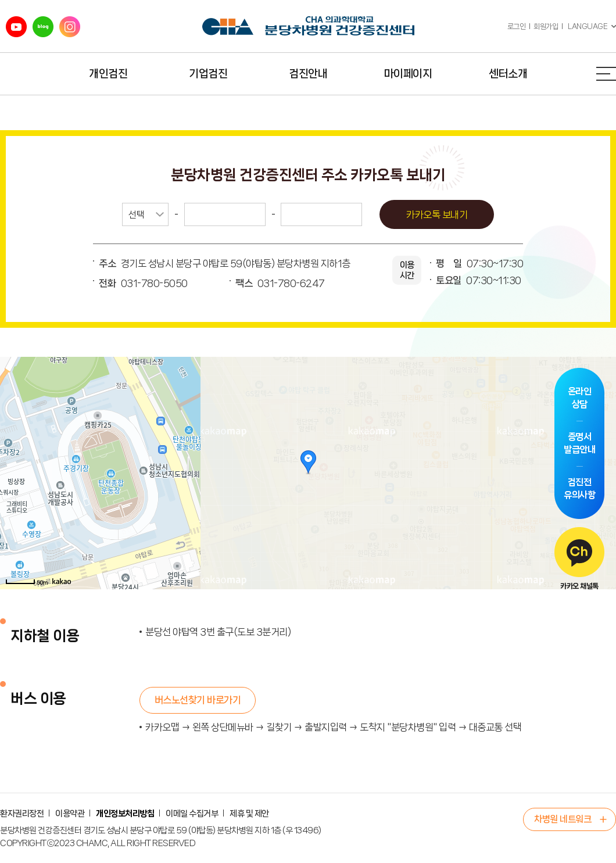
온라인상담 (580, 398)
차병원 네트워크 (563, 819)
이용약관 (70, 814)
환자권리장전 (22, 814)
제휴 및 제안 (249, 814)
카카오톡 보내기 (437, 214)
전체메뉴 (606, 74)
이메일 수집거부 (192, 814)
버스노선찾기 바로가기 (198, 700)
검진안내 (308, 74)
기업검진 (208, 74)
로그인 (517, 26)
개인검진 (108, 74)
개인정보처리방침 (125, 814)
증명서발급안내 (579, 443)
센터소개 (508, 74)
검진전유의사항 (579, 488)
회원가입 (546, 26)
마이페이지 (408, 74)
